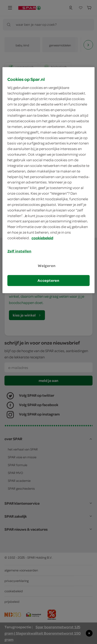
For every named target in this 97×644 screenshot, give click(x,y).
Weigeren (47, 266)
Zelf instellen (19, 251)
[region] (48, 180)
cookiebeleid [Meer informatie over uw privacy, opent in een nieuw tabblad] (42, 238)
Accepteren (48, 280)
